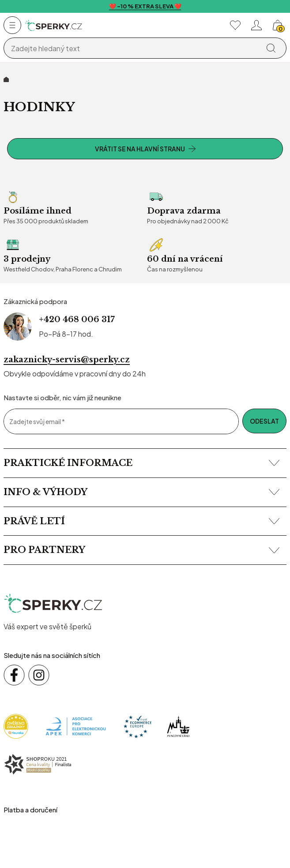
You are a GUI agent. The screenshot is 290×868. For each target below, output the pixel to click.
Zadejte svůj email (37, 422)
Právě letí (141, 521)
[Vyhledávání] (134, 49)
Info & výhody (141, 492)
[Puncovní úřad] (178, 726)
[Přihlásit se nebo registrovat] (256, 25)
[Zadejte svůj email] (121, 421)
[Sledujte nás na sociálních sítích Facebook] (14, 675)
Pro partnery (141, 550)
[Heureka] (16, 726)
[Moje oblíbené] (235, 25)
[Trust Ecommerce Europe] (137, 726)
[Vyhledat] (271, 48)
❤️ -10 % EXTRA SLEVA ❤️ (145, 6)
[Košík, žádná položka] (278, 25)
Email (3, 408)
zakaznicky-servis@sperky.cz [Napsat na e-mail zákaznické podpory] (67, 360)
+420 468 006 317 (77, 319)
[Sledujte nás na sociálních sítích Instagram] (39, 675)
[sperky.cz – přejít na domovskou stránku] (54, 604)
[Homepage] (54, 25)
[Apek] (76, 726)
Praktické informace (141, 463)
